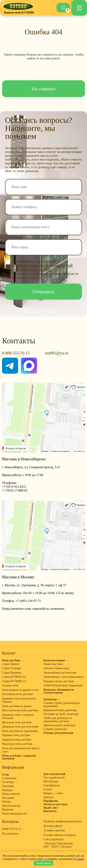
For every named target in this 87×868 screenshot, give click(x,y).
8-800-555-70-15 (16, 353)
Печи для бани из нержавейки (20, 731)
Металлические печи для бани (20, 710)
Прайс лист (51, 808)
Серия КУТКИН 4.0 (14, 677)
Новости (49, 797)
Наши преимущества (14, 814)
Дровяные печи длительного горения (19, 700)
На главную (43, 89)
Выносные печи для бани (17, 744)
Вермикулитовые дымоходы (60, 710)
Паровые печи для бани (16, 735)
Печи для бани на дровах (17, 706)
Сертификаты (52, 785)
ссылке (80, 859)
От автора (8, 782)
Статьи (48, 789)
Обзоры (7, 802)
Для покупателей (54, 774)
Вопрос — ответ (53, 793)
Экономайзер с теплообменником (63, 677)
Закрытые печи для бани (17, 740)
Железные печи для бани (17, 722)
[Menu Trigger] (79, 8)
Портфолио (51, 801)
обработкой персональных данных (42, 267)
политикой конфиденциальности (34, 263)
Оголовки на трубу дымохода (61, 714)
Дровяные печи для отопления (20, 727)
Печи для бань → (13, 660)
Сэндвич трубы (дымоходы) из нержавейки (62, 705)
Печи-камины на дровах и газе (20, 690)
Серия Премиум (12, 673)
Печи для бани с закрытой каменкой (19, 757)
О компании (9, 778)
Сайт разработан (53, 839)
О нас (6, 775)
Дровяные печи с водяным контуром (18, 716)
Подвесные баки (53, 664)
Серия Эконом (11, 664)
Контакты (50, 811)
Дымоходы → (52, 699)
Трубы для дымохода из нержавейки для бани (58, 720)
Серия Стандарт (12, 668)
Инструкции (51, 781)
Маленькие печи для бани (18, 694)
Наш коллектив (11, 806)
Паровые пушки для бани (59, 681)
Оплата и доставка (55, 804)
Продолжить (43, 863)
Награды (7, 790)
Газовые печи (10, 685)
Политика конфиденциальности (63, 821)
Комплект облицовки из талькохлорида (59, 691)
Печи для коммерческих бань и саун (21, 750)
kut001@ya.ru (57, 353)
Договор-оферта (53, 826)
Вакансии (8, 809)
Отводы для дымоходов (58, 733)
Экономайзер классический (60, 673)
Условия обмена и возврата (60, 835)
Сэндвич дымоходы (55, 729)
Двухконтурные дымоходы (59, 725)
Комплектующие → (56, 660)
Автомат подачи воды (56, 668)
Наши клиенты (11, 794)
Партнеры (8, 786)
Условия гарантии (54, 830)
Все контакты (10, 834)
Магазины (8, 798)
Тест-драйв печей (54, 778)
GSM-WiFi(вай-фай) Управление (63, 685)
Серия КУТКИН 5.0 (14, 681)
